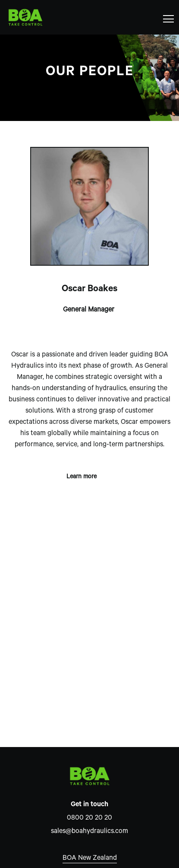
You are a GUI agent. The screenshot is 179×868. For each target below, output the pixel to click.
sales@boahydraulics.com (89, 832)
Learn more (90, 475)
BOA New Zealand (90, 858)
